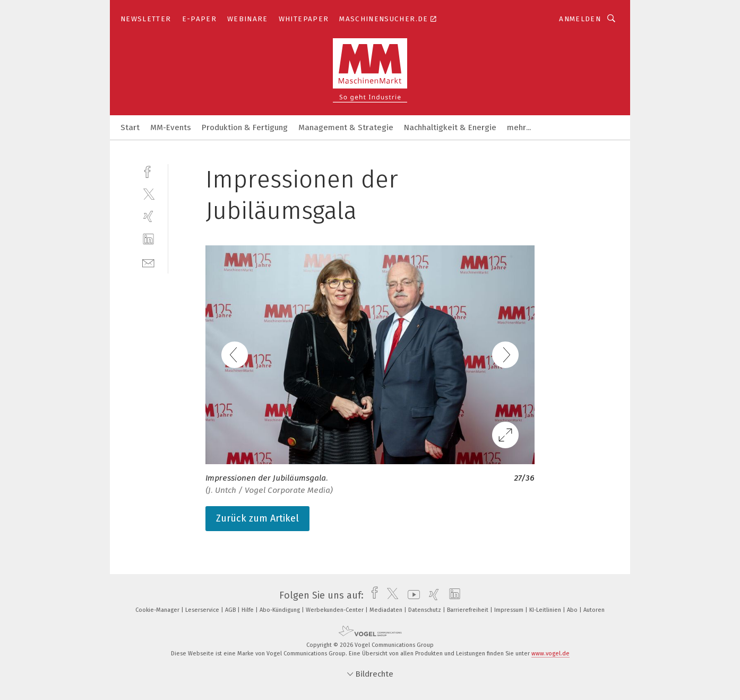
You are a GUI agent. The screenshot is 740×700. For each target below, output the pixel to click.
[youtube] (411, 595)
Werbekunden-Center (335, 610)
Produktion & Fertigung (245, 127)
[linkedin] (148, 239)
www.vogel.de (550, 654)
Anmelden (580, 19)
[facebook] (148, 171)
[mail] (148, 262)
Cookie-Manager (158, 610)
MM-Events (171, 127)
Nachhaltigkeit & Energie (450, 127)
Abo (573, 610)
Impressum (510, 610)
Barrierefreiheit (468, 610)
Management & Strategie (346, 127)
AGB (231, 610)
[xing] (148, 216)
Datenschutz (425, 610)
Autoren (594, 610)
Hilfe (248, 610)
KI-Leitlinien (546, 610)
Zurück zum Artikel (257, 518)
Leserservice (203, 610)
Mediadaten (387, 610)
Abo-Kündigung (281, 610)
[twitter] (148, 194)
